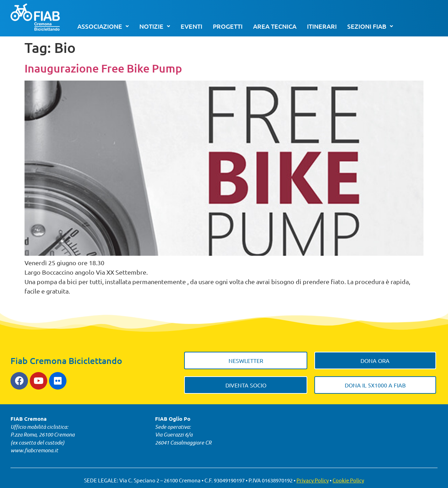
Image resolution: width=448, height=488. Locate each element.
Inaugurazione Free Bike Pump (103, 68)
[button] (103, 26)
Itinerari (322, 26)
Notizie (155, 26)
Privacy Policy (313, 480)
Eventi (191, 26)
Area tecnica (275, 26)
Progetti (228, 26)
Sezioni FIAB (370, 26)
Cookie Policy (348, 480)
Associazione (103, 26)
